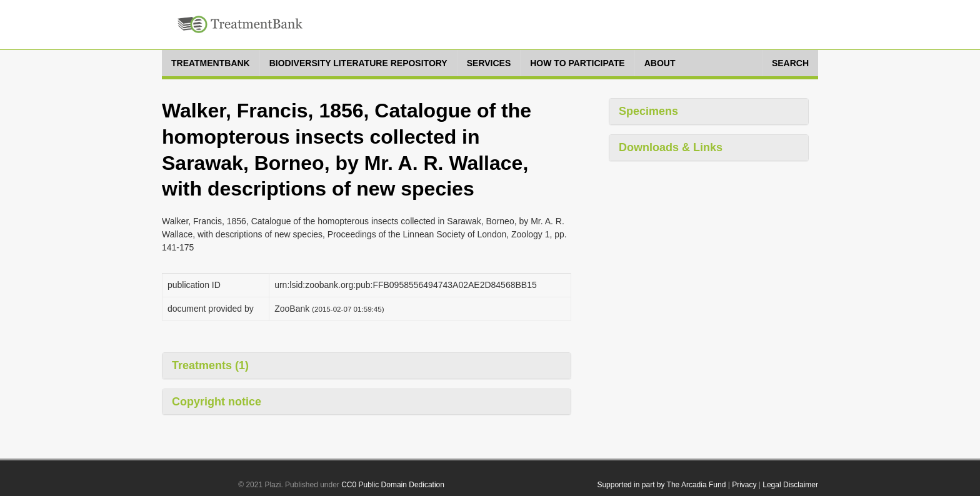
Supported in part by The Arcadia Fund (661, 485)
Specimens (648, 111)
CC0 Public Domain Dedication (393, 485)
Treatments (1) (210, 365)
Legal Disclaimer (790, 485)
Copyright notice (217, 402)
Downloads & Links (671, 147)
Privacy (744, 485)
